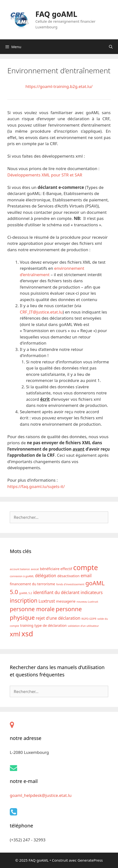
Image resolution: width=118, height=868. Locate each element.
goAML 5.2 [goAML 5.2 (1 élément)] (26, 593)
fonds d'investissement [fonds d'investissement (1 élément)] (70, 584)
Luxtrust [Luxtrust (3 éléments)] (47, 601)
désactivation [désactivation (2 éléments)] (68, 576)
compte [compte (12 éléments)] (86, 567)
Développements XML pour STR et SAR (45, 175)
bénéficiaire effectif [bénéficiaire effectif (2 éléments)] (56, 569)
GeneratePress (90, 860)
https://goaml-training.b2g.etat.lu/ (59, 86)
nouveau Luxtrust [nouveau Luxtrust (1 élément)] (87, 602)
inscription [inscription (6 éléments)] (24, 601)
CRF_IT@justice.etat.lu (41, 312)
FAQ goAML (56, 14)
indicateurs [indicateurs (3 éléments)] (92, 592)
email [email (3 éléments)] (86, 576)
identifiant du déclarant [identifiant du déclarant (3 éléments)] (56, 592)
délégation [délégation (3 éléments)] (46, 576)
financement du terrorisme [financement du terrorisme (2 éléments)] (32, 584)
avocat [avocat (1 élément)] (35, 569)
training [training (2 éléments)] (27, 625)
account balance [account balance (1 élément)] (20, 569)
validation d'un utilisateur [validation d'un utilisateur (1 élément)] (83, 626)
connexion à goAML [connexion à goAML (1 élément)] (22, 576)
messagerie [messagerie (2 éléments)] (66, 601)
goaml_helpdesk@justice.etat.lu (41, 795)
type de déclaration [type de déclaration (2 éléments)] (51, 625)
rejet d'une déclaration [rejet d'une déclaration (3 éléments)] (58, 618)
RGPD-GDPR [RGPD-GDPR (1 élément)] (89, 619)
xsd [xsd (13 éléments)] (27, 634)
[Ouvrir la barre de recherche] (111, 47)
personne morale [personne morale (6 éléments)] (32, 609)
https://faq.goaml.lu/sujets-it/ (36, 486)
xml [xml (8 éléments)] (15, 634)
